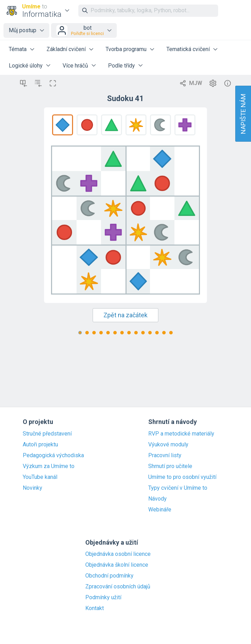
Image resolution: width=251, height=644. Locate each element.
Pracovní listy (165, 455)
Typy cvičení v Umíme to (178, 488)
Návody (157, 499)
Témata (18, 49)
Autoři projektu (40, 445)
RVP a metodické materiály (181, 434)
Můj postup (23, 30)
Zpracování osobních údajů (118, 587)
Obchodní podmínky (109, 576)
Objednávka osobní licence (118, 554)
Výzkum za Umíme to (49, 466)
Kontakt (95, 608)
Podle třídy (121, 66)
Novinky (33, 488)
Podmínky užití (103, 597)
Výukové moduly (168, 445)
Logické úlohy (26, 66)
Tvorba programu (126, 49)
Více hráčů (75, 66)
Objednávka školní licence (117, 565)
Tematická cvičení (188, 49)
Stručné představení (47, 434)
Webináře (160, 510)
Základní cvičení (66, 49)
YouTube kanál (40, 477)
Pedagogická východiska (53, 455)
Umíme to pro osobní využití (182, 477)
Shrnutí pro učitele (170, 466)
